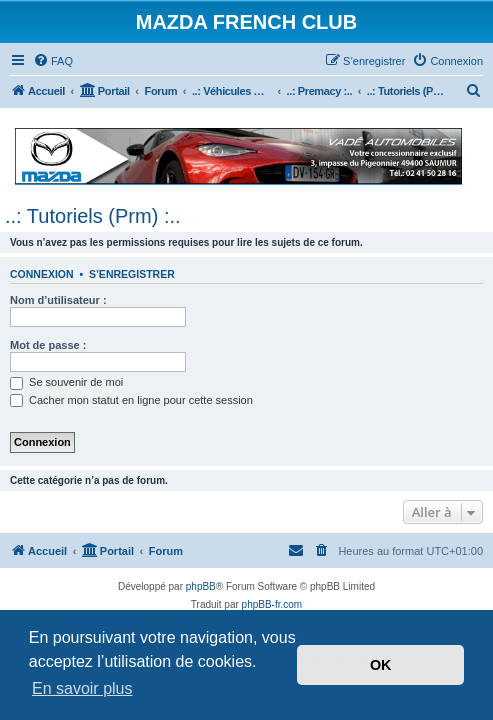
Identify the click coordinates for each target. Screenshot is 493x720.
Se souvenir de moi (66, 382)
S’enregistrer (132, 274)
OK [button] (381, 665)
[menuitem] (53, 61)
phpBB (201, 586)
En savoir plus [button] (82, 688)
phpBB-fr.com (272, 604)
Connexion (42, 274)
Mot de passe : (48, 345)
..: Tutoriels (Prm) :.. (93, 216)
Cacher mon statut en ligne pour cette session (131, 400)
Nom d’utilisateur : (58, 300)
